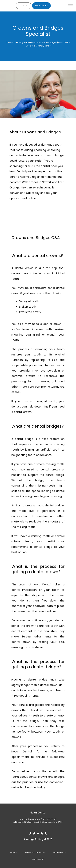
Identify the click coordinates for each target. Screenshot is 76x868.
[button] (70, 6)
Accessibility (60, 852)
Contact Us (38, 859)
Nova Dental (42, 584)
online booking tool (24, 787)
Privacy (14, 852)
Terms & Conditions (35, 852)
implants (45, 455)
